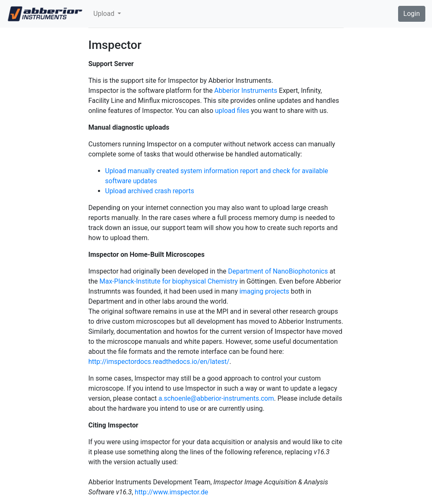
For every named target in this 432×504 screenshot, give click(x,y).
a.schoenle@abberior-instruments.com (216, 398)
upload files (232, 111)
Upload (105, 14)
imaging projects (264, 291)
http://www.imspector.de (171, 492)
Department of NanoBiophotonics (278, 271)
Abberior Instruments (246, 91)
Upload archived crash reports (150, 191)
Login (412, 14)
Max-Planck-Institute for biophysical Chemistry (169, 281)
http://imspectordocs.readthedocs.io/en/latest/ (159, 362)
